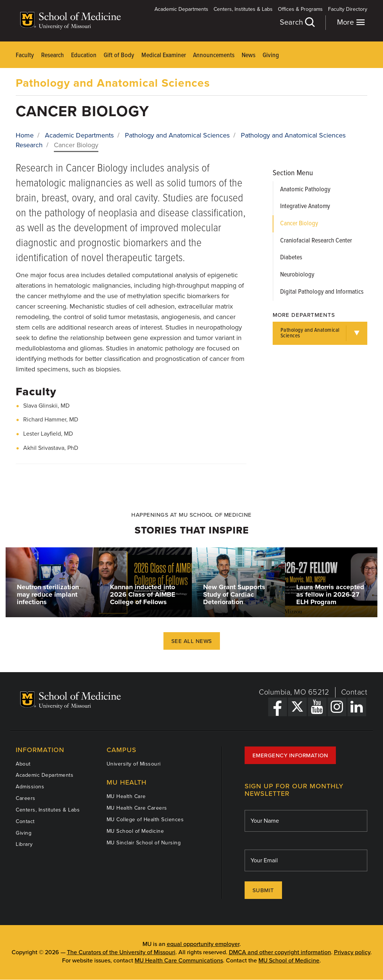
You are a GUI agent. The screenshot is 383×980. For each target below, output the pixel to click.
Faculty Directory (348, 9)
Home (25, 135)
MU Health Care (126, 796)
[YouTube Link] (317, 707)
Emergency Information (290, 755)
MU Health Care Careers (137, 808)
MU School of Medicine (135, 831)
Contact (354, 692)
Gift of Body (119, 55)
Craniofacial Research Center (316, 241)
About (23, 764)
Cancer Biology (299, 224)
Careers (26, 798)
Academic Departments (181, 9)
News (249, 55)
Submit (263, 890)
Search (297, 22)
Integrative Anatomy (305, 206)
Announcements (214, 55)
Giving (271, 55)
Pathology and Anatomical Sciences (113, 83)
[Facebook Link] (278, 707)
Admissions (30, 787)
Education (84, 55)
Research (53, 55)
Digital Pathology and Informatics (322, 292)
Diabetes (291, 258)
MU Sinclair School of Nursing (144, 843)
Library (24, 844)
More (351, 22)
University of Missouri (134, 764)
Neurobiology (297, 275)
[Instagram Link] (337, 707)
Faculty (25, 55)
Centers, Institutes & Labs (243, 9)
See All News (192, 641)
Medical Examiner (164, 55)
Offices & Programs (300, 9)
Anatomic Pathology (305, 190)
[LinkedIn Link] (357, 707)
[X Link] (297, 707)
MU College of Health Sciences (145, 820)
